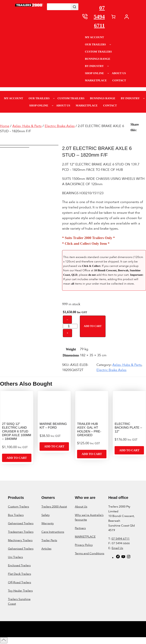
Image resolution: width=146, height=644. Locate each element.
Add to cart (93, 326)
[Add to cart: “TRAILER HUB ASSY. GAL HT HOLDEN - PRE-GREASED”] (92, 454)
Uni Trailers (15, 557)
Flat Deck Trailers (19, 574)
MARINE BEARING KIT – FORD (53, 426)
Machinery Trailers (20, 540)
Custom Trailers (18, 507)
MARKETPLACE (85, 537)
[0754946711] (85, 17)
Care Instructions (53, 532)
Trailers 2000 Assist (54, 507)
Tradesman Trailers (21, 532)
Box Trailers (16, 515)
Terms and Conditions (90, 553)
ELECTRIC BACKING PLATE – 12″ (128, 428)
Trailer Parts (49, 540)
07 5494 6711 (99, 17)
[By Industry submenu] (108, 66)
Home (5, 126)
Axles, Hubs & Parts (27, 126)
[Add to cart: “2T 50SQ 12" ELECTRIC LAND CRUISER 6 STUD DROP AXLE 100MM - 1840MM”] (17, 458)
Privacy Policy (84, 545)
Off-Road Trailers (19, 582)
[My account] (128, 17)
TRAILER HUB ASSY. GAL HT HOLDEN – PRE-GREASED (89, 430)
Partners (80, 528)
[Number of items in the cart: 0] (113, 17)
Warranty (48, 523)
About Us (81, 507)
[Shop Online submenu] (108, 73)
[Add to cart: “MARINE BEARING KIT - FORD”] (54, 446)
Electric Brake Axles (60, 126)
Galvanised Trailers (21, 523)
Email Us (117, 548)
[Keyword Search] (59, 7)
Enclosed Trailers (19, 565)
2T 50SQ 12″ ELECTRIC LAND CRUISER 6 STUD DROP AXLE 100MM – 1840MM (17, 431)
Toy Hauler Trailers (20, 591)
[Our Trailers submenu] (110, 44)
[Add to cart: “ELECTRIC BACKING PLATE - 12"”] (129, 450)
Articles (46, 549)
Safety (46, 515)
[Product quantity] (70, 326)
